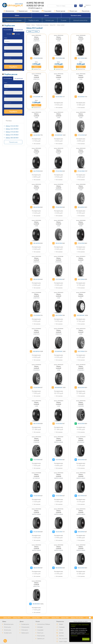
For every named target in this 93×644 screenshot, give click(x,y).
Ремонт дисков (60, 11)
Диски (46, 15)
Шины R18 (55, 618)
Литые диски (25, 630)
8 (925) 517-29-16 (35, 5)
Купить (36, 67)
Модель (6, 45)
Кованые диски (25, 633)
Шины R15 (26, 618)
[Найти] (75, 6)
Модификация (8, 58)
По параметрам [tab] (19, 30)
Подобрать (13, 67)
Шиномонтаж (9, 11)
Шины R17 (46, 618)
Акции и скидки (63, 641)
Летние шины (7, 627)
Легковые (9, 34)
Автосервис (35, 11)
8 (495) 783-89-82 (35, 3)
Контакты (61, 636)
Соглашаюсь (86, 639)
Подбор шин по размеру (14, 20)
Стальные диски (25, 627)
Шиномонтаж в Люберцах (44, 624)
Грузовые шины (76, 15)
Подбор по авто (34, 20)
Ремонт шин (72, 11)
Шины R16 (36, 618)
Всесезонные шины (9, 624)
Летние (36, 31)
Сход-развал (47, 11)
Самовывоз (62, 627)
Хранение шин (22, 11)
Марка (6, 38)
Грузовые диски (25, 624)
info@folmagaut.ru (35, 8)
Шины (17, 15)
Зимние (30, 31)
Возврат (61, 624)
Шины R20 (65, 618)
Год (5, 51)
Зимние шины (7, 630)
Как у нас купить (63, 639)
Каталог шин (50, 20)
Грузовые (18, 34)
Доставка (61, 633)
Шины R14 (17, 618)
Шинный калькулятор (80, 20)
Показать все (13, 142)
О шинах (64, 20)
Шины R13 (7, 618)
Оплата (61, 630)
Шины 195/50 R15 (77, 618)
